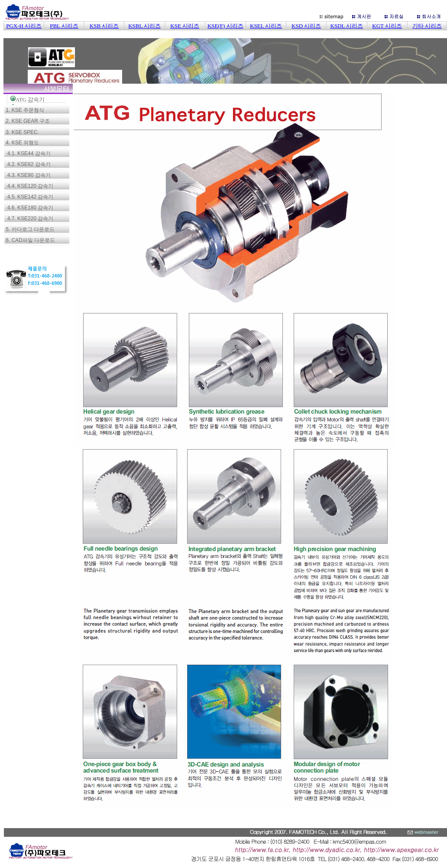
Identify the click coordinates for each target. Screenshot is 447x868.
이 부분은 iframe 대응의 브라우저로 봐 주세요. (225, 44)
